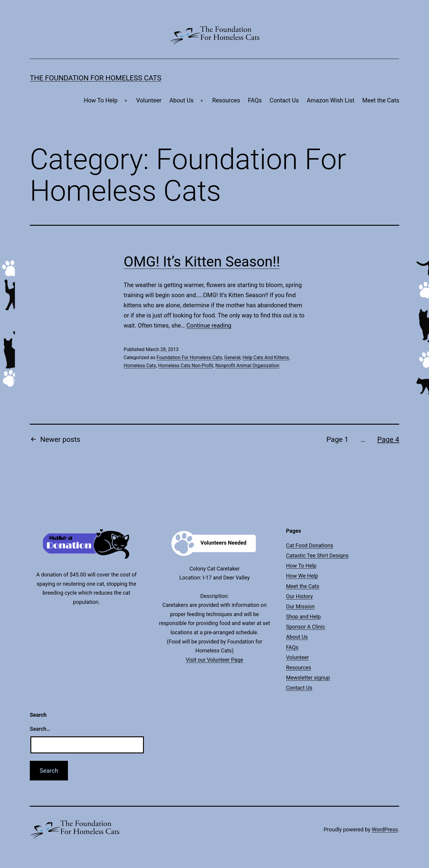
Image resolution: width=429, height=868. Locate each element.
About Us (181, 100)
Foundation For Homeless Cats (189, 357)
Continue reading (209, 325)
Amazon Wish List (331, 100)
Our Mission (300, 606)
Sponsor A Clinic (306, 627)
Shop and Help (303, 617)
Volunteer (149, 100)
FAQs (255, 100)
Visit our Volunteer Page (214, 660)
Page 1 (338, 440)
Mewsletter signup (308, 678)
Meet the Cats (381, 100)
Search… (40, 729)
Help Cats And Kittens (266, 357)
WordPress (385, 829)
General (232, 357)
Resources (226, 100)
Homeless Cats (140, 366)
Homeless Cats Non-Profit (186, 366)
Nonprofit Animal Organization (247, 366)
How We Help (302, 576)
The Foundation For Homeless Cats (96, 78)
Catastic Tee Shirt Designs (317, 555)
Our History (299, 596)
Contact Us (284, 100)
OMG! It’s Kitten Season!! (202, 262)
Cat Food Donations (310, 545)
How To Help (101, 100)
